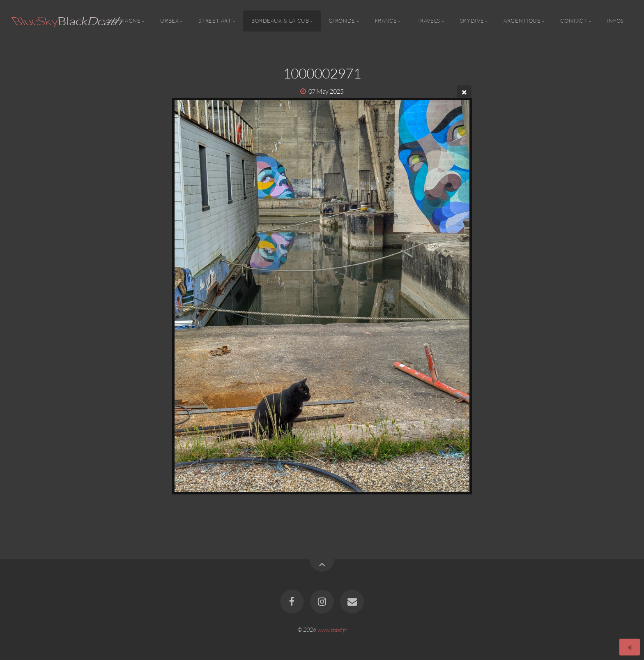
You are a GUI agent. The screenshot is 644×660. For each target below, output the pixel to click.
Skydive (472, 21)
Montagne (124, 21)
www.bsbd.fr (332, 629)
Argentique (522, 21)
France (386, 21)
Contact (574, 21)
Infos (615, 21)
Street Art (215, 21)
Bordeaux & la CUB (280, 21)
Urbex (169, 21)
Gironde (342, 21)
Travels (428, 21)
